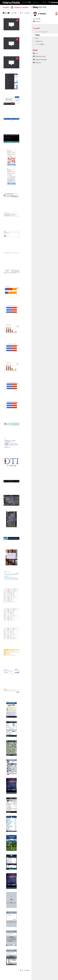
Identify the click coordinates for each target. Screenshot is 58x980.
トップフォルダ (40, 32)
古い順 (14, 13)
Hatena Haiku (39, 56)
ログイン (36, 2)
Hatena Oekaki (40, 60)
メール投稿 (39, 44)
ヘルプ (44, 2)
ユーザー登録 (26, 2)
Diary (36, 35)
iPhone (37, 21)
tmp (36, 38)
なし (36, 53)
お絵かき (38, 41)
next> (28, 13)
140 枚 (37, 19)
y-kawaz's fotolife (20, 7)
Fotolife (6, 7)
